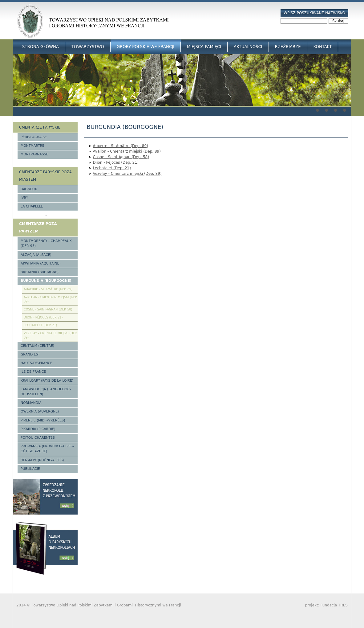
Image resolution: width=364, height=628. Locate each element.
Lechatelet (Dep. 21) (112, 168)
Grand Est (30, 354)
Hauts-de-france (36, 363)
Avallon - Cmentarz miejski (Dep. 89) (127, 151)
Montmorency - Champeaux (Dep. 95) (46, 243)
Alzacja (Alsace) (36, 255)
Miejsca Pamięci (204, 47)
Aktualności (248, 47)
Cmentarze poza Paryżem (38, 228)
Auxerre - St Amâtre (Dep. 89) (121, 146)
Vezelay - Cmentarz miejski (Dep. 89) (127, 174)
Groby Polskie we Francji (146, 47)
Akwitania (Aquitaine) (41, 263)
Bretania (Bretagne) (40, 272)
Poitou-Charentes (38, 438)
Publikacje (30, 469)
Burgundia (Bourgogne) (46, 281)
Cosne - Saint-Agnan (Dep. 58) (121, 157)
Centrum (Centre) (37, 346)
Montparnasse (34, 154)
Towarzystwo (88, 47)
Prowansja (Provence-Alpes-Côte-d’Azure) (47, 449)
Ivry (24, 198)
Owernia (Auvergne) (40, 411)
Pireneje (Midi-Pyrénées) (43, 420)
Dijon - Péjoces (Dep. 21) (116, 162)
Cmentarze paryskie (40, 127)
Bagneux (29, 189)
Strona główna (40, 47)
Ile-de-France (33, 372)
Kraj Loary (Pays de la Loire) (47, 381)
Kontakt (323, 47)
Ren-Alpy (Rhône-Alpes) (42, 460)
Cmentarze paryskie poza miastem (45, 176)
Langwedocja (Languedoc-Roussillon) (46, 392)
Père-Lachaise (34, 137)
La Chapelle (32, 206)
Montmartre (32, 146)
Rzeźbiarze (288, 47)
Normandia (31, 403)
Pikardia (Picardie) (38, 429)
